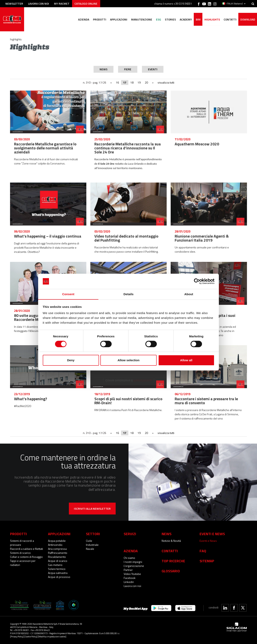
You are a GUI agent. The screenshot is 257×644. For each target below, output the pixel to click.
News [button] (167, 534)
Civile (89, 541)
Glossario (171, 571)
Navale (90, 549)
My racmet (63, 4)
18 (132, 82)
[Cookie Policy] (31, 636)
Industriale (92, 545)
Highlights (212, 20)
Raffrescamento (58, 553)
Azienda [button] (81, 20)
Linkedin (129, 582)
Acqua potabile (57, 541)
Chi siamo (129, 558)
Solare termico (57, 569)
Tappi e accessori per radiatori (23, 563)
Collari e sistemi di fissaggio (26, 557)
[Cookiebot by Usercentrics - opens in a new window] (197, 281)
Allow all (186, 360)
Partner (128, 570)
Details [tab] (128, 294)
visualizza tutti (166, 82)
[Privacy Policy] (17, 636)
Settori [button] (93, 534)
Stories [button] (169, 20)
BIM (197, 20)
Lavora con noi (39, 4)
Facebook (130, 578)
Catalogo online (87, 4)
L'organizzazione (134, 566)
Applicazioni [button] (117, 20)
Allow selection (128, 360)
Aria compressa (57, 549)
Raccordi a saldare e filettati (27, 549)
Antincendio (55, 545)
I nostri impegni (133, 562)
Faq (203, 551)
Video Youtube (132, 574)
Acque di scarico (58, 561)
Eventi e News (208, 541)
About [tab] (189, 294)
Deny (71, 360)
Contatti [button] (230, 20)
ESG (157, 20)
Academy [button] (185, 20)
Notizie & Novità (171, 541)
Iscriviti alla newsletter (92, 509)
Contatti (170, 551)
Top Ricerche (173, 561)
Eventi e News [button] (212, 534)
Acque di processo (59, 577)
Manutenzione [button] (140, 20)
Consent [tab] (68, 294)
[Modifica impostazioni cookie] (52, 636)
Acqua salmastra (58, 573)
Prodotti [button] (98, 20)
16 (117, 82)
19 (139, 82)
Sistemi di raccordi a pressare (22, 543)
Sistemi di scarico (20, 553)
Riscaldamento (57, 557)
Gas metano (55, 565)
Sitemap (207, 561)
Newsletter (14, 4)
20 (146, 82)
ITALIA (234, 4)
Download (248, 20)
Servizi (130, 534)
